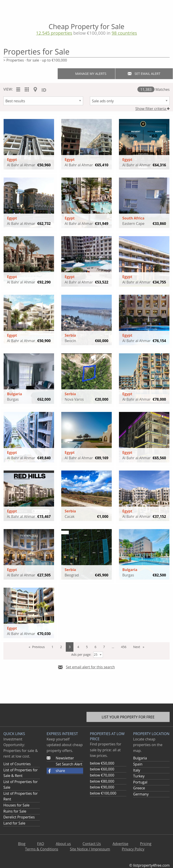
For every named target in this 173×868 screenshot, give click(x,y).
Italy (137, 770)
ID (44, 90)
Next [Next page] (140, 648)
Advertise (121, 844)
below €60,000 (102, 769)
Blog (22, 844)
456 (124, 647)
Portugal (140, 782)
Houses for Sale (16, 805)
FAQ (41, 844)
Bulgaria (140, 758)
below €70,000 (102, 775)
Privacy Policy (133, 849)
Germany (141, 794)
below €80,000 (102, 781)
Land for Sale (14, 823)
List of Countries (17, 764)
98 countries (124, 33)
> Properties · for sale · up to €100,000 (35, 60)
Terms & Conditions (42, 849)
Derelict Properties (19, 817)
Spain (138, 764)
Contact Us (92, 844)
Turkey (139, 776)
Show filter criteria (153, 109)
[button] (65, 771)
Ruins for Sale (15, 811)
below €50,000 (102, 763)
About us (63, 844)
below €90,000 (102, 787)
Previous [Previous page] (40, 648)
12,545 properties (54, 33)
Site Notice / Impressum (90, 849)
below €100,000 (103, 793)
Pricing (146, 844)
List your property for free (128, 717)
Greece (139, 788)
